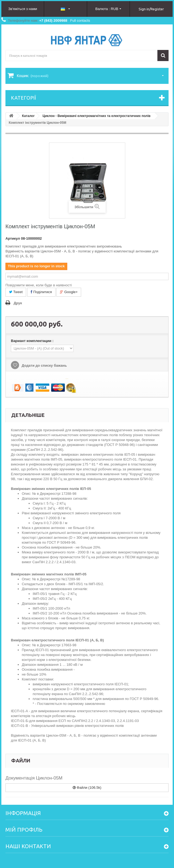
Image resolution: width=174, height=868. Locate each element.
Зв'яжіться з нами (23, 9)
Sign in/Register (151, 9)
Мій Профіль (24, 830)
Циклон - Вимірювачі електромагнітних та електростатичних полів (97, 116)
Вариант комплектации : (33, 341)
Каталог (28, 116)
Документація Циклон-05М (34, 778)
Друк (18, 303)
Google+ (69, 292)
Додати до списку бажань (44, 365)
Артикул (13, 238)
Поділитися (41, 292)
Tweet (16, 292)
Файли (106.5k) (87, 788)
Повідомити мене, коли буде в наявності (39, 285)
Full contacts (80, 20)
